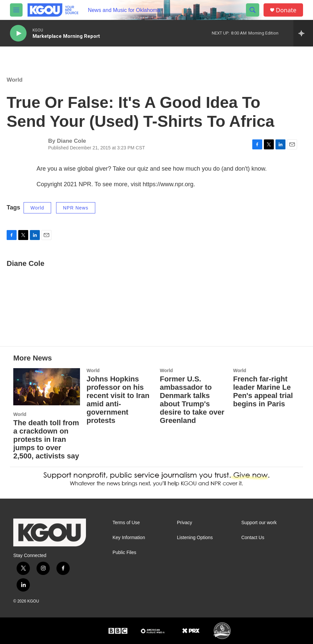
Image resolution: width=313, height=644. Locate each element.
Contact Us (253, 538)
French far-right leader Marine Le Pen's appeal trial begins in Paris (263, 391)
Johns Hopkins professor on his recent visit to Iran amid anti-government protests (118, 400)
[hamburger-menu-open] (16, 10)
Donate (286, 10)
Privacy (185, 523)
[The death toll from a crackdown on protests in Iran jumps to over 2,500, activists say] (47, 387)
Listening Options (195, 538)
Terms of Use (126, 523)
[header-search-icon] (253, 10)
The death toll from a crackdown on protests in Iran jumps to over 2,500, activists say (46, 439)
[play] (18, 33)
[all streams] (303, 33)
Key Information (129, 538)
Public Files (124, 553)
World (15, 80)
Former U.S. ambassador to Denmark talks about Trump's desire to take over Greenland (192, 400)
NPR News (76, 208)
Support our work (259, 523)
